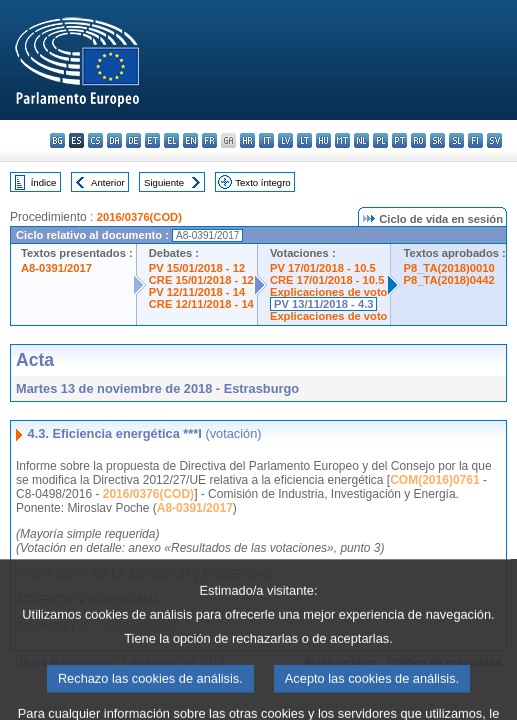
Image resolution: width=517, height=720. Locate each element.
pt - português (399, 140)
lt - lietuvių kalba (304, 140)
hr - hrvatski (247, 140)
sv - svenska (494, 140)
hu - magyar (323, 140)
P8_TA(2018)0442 (448, 280)
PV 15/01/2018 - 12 (197, 268)
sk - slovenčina (437, 140)
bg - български (57, 140)
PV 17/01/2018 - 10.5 (323, 268)
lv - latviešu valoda (285, 140)
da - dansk (114, 140)
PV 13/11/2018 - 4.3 (324, 304)
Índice (44, 182)
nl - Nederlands (361, 140)
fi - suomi (475, 140)
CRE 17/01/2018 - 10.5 (327, 280)
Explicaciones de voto (329, 292)
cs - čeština (95, 140)
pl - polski (380, 140)
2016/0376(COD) (139, 217)
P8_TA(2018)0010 (448, 268)
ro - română (418, 140)
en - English (190, 140)
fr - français (209, 140)
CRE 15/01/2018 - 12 (201, 280)
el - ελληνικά (171, 140)
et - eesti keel (152, 140)
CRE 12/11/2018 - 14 (201, 304)
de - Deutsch (133, 140)
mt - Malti (342, 140)
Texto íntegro (262, 182)
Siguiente (164, 182)
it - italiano (266, 140)
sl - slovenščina (456, 140)
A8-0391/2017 (56, 268)
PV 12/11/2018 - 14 (197, 292)
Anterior (108, 182)
